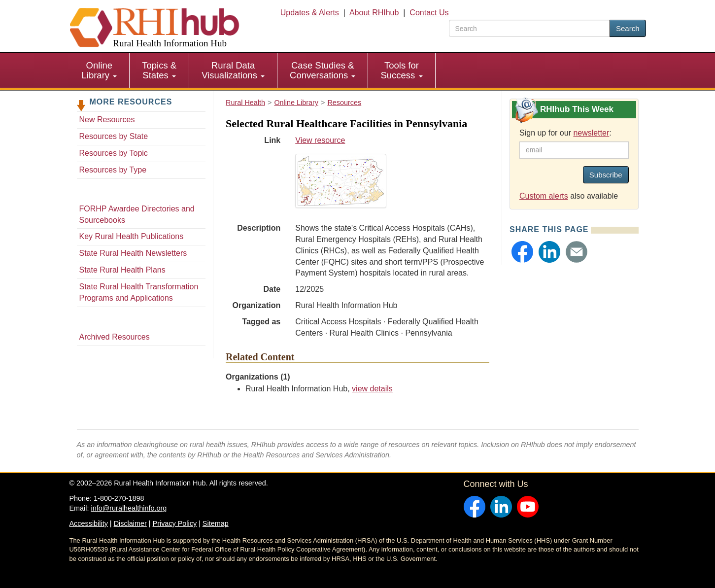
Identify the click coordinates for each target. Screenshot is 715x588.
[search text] (529, 28)
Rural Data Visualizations (233, 70)
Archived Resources (115, 337)
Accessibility (89, 523)
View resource (392, 172)
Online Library (100, 70)
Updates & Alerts (310, 13)
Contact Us (429, 13)
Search (628, 28)
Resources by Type (113, 170)
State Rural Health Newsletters (133, 253)
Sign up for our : (565, 133)
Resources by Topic (114, 153)
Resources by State (114, 136)
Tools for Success (401, 70)
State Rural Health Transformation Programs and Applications (139, 292)
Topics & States (159, 70)
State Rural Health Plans (122, 270)
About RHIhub (374, 13)
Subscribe (606, 175)
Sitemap (216, 523)
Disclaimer (130, 523)
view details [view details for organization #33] (372, 389)
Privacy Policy (175, 523)
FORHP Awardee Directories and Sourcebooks (137, 214)
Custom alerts (544, 196)
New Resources (107, 120)
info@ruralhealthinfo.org (129, 508)
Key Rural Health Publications (132, 236)
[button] (522, 252)
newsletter (591, 133)
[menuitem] (100, 70)
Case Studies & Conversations (323, 70)
